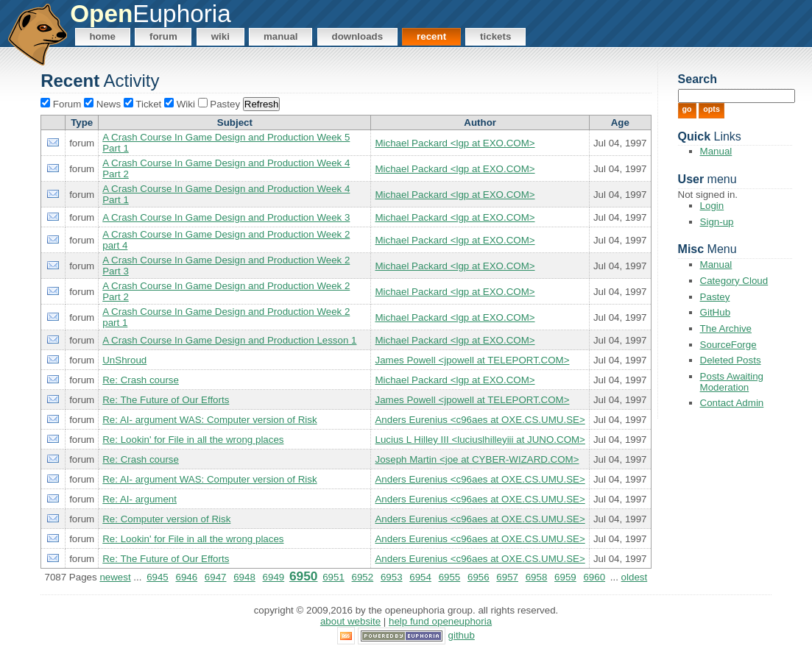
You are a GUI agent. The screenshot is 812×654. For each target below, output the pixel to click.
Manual (281, 36)
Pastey (715, 297)
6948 (244, 577)
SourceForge (728, 345)
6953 (392, 577)
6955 (450, 577)
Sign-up (717, 222)
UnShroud (124, 360)
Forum (163, 36)
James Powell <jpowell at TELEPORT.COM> (472, 360)
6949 (274, 577)
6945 (158, 577)
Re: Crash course (141, 380)
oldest (635, 577)
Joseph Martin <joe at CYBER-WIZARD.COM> (477, 459)
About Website (350, 621)
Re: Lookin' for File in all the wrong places (193, 440)
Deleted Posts (731, 360)
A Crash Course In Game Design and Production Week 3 (226, 217)
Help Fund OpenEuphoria (440, 621)
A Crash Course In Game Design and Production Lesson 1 (229, 340)
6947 (216, 577)
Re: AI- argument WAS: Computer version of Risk (209, 420)
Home (102, 36)
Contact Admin (732, 403)
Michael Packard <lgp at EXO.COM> (455, 143)
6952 (363, 577)
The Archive (726, 328)
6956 (479, 577)
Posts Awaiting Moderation (732, 382)
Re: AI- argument (140, 499)
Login (712, 206)
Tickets (495, 36)
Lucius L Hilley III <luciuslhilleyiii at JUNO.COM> (480, 440)
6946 (186, 577)
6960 (594, 577)
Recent (431, 36)
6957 (507, 577)
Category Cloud (734, 281)
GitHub (715, 312)
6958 (537, 577)
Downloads (358, 36)
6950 (304, 576)
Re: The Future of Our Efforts (166, 400)
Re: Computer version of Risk (166, 519)
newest (115, 577)
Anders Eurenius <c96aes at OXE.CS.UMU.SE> (480, 420)
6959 (565, 577)
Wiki (220, 36)
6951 (333, 577)
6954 (420, 577)
